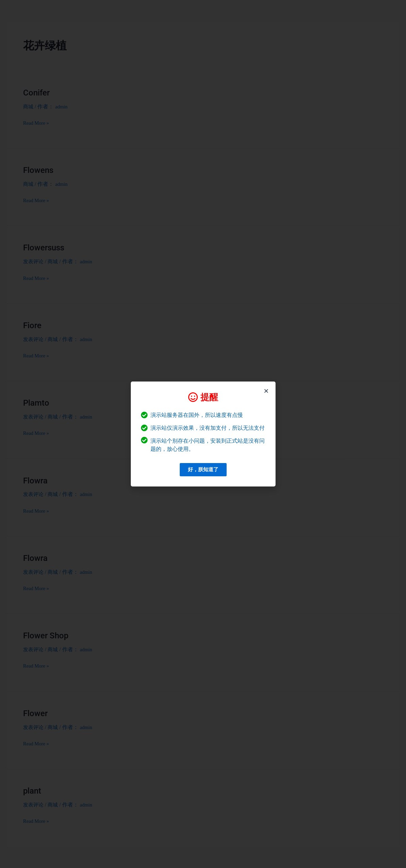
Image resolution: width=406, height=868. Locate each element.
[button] (266, 391)
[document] (203, 434)
